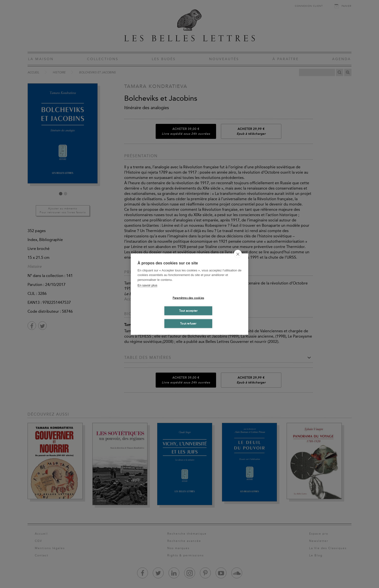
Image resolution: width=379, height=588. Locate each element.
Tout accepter (188, 311)
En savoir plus (147, 285)
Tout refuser (188, 324)
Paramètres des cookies (188, 298)
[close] (238, 254)
